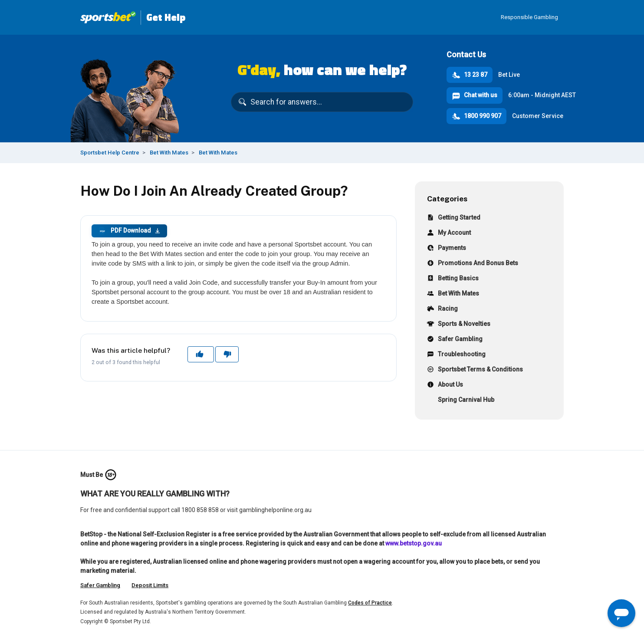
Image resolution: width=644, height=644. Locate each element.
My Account (449, 234)
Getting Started (454, 218)
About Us (445, 386)
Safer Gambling (455, 340)
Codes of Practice (370, 603)
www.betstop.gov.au (414, 543)
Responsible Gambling (529, 17)
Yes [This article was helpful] (200, 354)
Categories (447, 199)
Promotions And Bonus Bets (473, 264)
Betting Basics (453, 279)
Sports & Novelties (459, 325)
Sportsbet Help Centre (110, 153)
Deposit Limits (150, 585)
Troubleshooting (456, 355)
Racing (442, 310)
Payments (447, 249)
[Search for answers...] (322, 102)
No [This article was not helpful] (227, 354)
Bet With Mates (169, 153)
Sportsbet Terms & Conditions (475, 370)
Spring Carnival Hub (461, 401)
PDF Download (129, 231)
